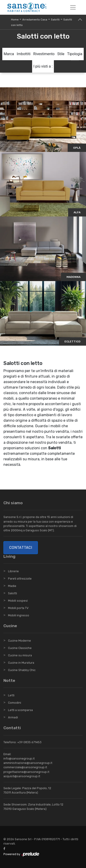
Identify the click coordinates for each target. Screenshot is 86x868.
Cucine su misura (20, 655)
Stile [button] (61, 54)
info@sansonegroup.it (19, 758)
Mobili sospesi (18, 601)
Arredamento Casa (35, 20)
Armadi (13, 717)
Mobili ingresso (19, 615)
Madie (12, 586)
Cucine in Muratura (21, 663)
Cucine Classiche (20, 648)
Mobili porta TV (18, 608)
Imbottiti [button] (24, 54)
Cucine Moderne (19, 641)
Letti (11, 695)
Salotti (55, 20)
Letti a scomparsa (20, 710)
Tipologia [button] (75, 54)
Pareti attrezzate (20, 579)
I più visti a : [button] (43, 66)
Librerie (13, 571)
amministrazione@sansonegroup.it (28, 763)
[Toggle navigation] (73, 7)
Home (15, 20)
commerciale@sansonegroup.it (25, 767)
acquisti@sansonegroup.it (22, 776)
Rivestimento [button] (44, 54)
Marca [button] (9, 54)
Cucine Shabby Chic (22, 670)
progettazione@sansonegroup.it (26, 772)
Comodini (15, 703)
